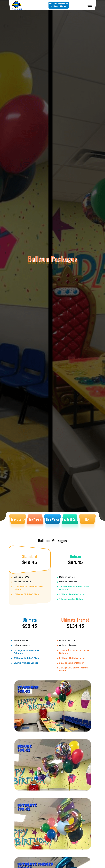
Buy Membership (87, 523)
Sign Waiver (52, 519)
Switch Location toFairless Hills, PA (59, 5)
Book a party (18, 519)
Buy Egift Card (70, 519)
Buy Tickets (35, 519)
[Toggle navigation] (90, 5)
